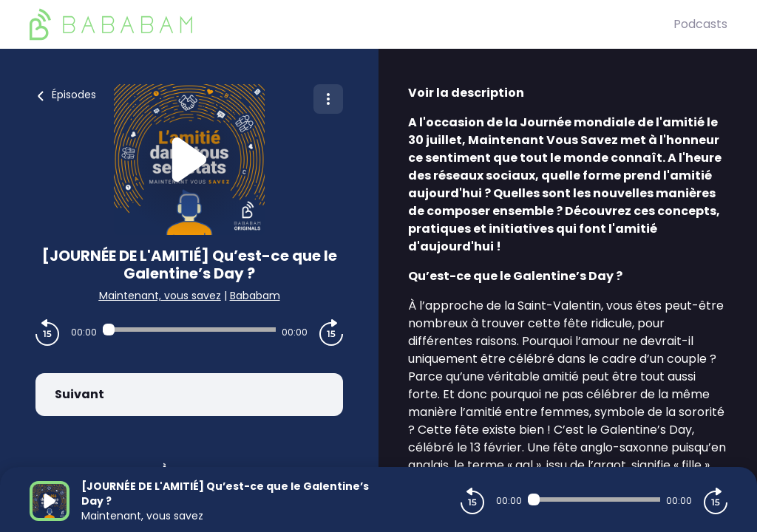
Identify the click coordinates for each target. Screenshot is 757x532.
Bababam (255, 296)
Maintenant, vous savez (160, 296)
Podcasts (700, 24)
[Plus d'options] (328, 99)
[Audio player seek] (189, 330)
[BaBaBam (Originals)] (352, 24)
